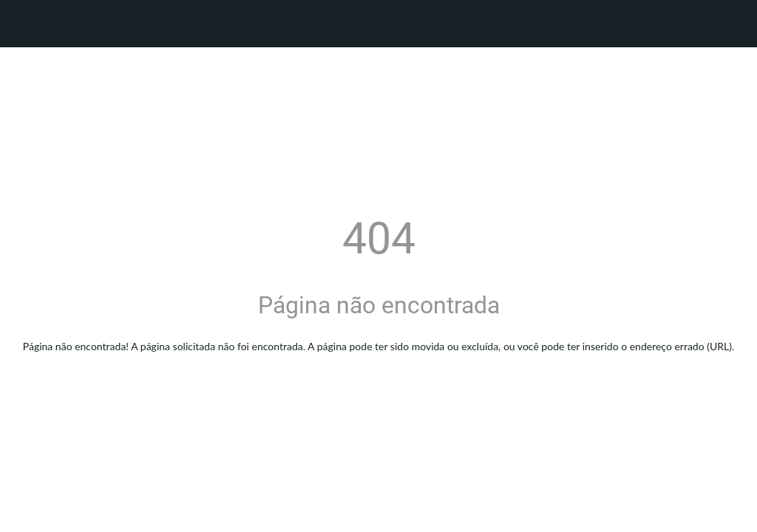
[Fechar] (24, 24)
